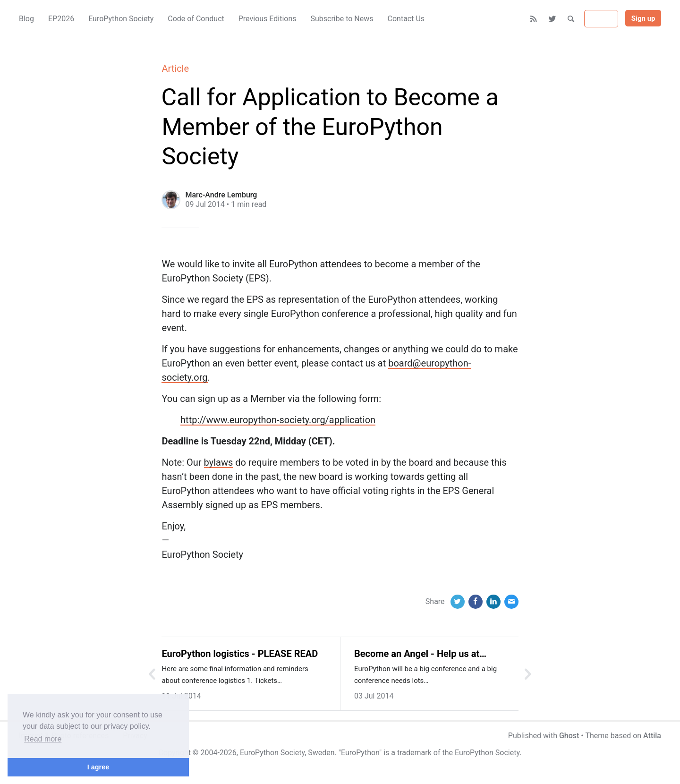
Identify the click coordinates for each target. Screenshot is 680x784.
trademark (414, 753)
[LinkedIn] (493, 602)
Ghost (569, 736)
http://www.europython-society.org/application (278, 420)
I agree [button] (98, 767)
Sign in (601, 19)
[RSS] (534, 19)
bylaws (219, 462)
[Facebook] (476, 602)
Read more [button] (43, 739)
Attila (652, 736)
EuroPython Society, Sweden (287, 753)
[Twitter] (553, 19)
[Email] (511, 602)
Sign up (643, 18)
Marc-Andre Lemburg (221, 195)
